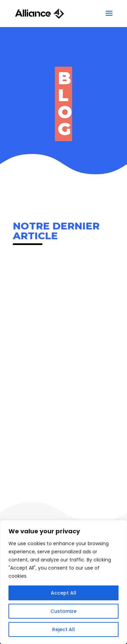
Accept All (63, 593)
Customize (63, 611)
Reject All (63, 629)
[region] (63, 582)
